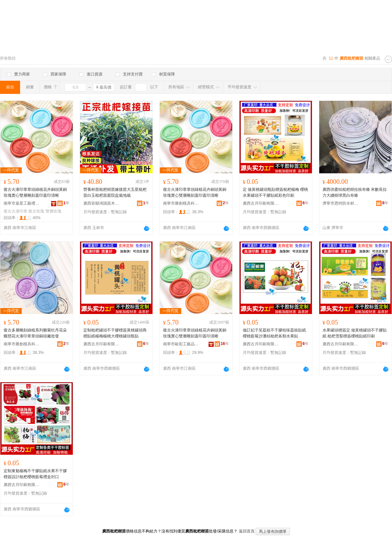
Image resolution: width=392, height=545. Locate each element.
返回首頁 (247, 531)
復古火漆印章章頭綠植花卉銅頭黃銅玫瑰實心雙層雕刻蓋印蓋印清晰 (35, 192)
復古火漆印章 (15, 211)
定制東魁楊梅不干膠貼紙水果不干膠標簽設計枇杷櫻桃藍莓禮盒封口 (35, 474)
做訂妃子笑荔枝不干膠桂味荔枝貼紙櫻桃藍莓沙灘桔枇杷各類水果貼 (274, 333)
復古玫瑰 (36, 211)
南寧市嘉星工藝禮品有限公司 (22, 203)
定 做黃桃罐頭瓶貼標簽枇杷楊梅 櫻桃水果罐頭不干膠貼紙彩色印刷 (275, 192)
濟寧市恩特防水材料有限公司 (341, 203)
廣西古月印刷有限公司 (261, 203)
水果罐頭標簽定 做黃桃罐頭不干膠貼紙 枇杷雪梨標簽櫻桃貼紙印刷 (355, 333)
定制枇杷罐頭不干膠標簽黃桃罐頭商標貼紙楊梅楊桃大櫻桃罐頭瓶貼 (115, 333)
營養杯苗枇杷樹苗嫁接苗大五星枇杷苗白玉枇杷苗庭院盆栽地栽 (115, 192)
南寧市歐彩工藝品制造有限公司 (181, 344)
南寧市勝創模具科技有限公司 (181, 203)
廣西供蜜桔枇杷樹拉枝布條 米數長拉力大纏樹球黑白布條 (355, 192)
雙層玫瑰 (53, 211)
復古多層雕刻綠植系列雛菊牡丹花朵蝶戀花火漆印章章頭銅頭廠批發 (35, 333)
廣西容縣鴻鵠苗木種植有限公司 (101, 203)
